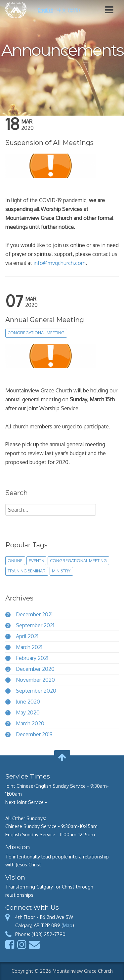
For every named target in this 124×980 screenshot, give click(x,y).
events (36, 561)
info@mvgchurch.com (60, 263)
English (45, 10)
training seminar (27, 571)
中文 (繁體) (69, 10)
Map (68, 925)
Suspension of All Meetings (49, 143)
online (15, 561)
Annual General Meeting (45, 320)
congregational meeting (36, 333)
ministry (61, 571)
